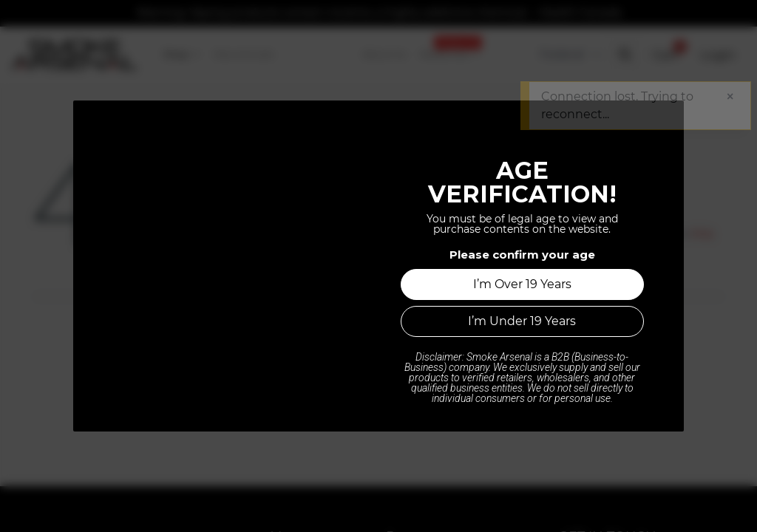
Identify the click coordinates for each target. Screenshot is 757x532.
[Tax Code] (569, 54)
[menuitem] (182, 55)
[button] (624, 54)
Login (718, 55)
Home (378, 376)
